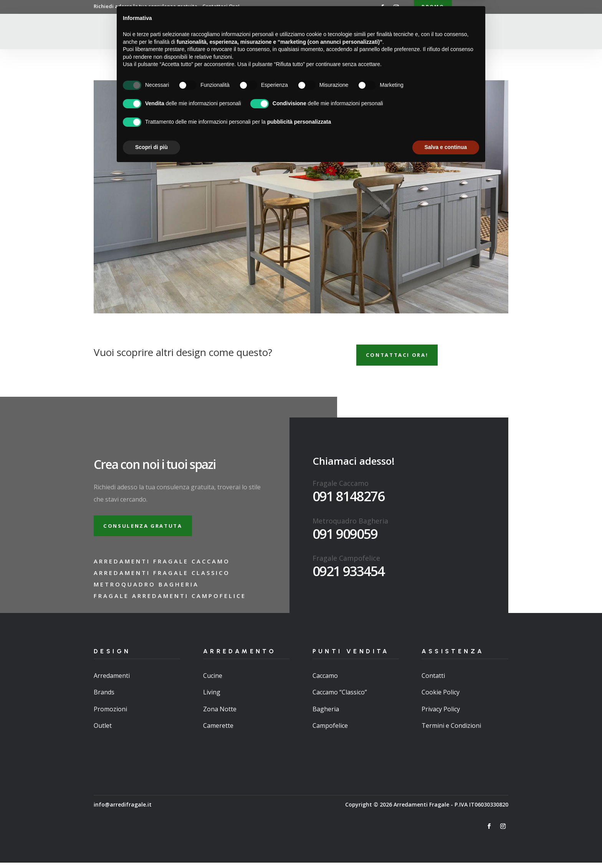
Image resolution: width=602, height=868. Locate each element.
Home (217, 32)
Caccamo (325, 681)
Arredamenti (289, 32)
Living (212, 697)
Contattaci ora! (401, 357)
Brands (104, 697)
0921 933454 (348, 574)
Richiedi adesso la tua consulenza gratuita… (167, 6)
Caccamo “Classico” (340, 697)
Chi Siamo (247, 32)
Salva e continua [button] (446, 847)
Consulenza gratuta (147, 530)
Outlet (103, 731)
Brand (383, 32)
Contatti (415, 32)
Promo (433, 7)
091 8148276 (348, 499)
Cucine (213, 681)
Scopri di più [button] (151, 847)
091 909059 (345, 537)
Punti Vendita (337, 32)
